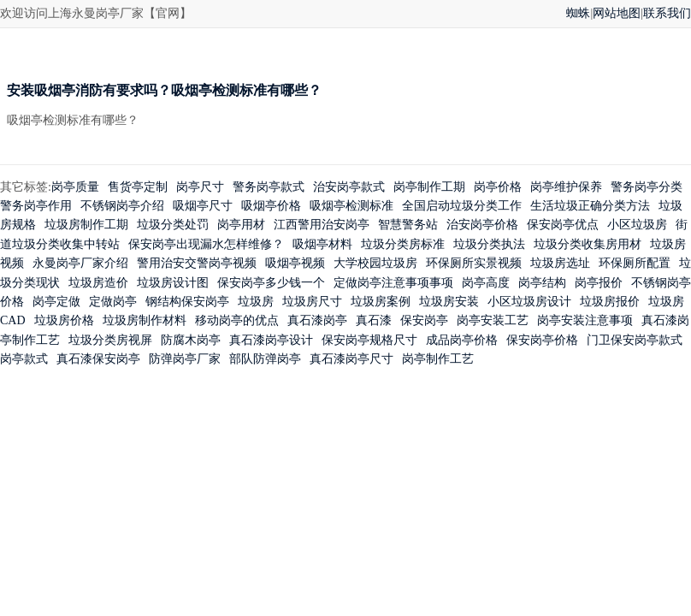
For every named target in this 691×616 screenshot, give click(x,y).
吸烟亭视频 (295, 263)
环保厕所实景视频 (474, 263)
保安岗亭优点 (563, 225)
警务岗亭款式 (269, 187)
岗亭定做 (56, 302)
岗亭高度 (486, 283)
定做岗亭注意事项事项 (393, 283)
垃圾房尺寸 (312, 302)
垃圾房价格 (64, 320)
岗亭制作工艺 (438, 359)
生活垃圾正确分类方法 (590, 206)
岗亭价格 (498, 187)
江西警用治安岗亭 (322, 225)
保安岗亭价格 (542, 340)
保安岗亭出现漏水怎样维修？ (206, 244)
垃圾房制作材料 (145, 320)
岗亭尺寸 (200, 187)
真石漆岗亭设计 (271, 340)
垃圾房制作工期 (86, 225)
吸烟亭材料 (322, 244)
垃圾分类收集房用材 (588, 244)
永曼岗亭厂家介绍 (80, 263)
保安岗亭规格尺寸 (369, 340)
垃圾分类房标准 (403, 244)
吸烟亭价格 (271, 206)
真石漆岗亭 (317, 320)
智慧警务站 (408, 225)
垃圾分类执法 (489, 244)
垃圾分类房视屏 (110, 340)
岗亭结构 (542, 283)
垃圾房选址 (560, 263)
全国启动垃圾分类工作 (462, 206)
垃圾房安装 (449, 302)
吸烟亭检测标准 (351, 206)
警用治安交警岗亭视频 (197, 263)
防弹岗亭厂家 (185, 359)
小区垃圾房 (637, 225)
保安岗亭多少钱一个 (271, 283)
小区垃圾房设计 (529, 302)
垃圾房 (256, 302)
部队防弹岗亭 (265, 359)
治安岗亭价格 (482, 225)
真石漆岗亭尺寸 (351, 359)
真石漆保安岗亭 (98, 359)
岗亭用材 (241, 225)
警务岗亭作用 (36, 206)
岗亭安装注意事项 (585, 320)
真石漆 (374, 320)
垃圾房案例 (381, 302)
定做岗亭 (113, 302)
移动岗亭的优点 (237, 320)
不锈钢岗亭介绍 (122, 206)
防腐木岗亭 (191, 340)
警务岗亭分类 (647, 187)
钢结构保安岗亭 (187, 302)
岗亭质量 (75, 187)
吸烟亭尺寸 (203, 206)
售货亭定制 (138, 187)
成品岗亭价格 (462, 340)
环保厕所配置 (635, 263)
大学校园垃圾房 (375, 263)
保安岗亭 (424, 320)
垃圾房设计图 (173, 283)
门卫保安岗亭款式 (635, 340)
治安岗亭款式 (349, 187)
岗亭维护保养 (566, 187)
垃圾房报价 (610, 302)
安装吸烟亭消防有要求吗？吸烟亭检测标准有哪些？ (164, 90)
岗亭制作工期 (429, 187)
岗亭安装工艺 (493, 320)
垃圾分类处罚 (173, 225)
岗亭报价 (599, 283)
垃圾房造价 (98, 283)
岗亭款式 (24, 359)
